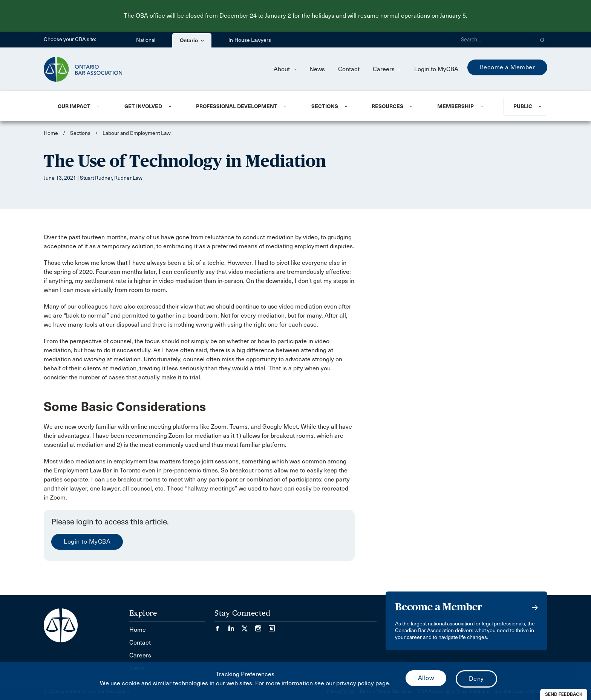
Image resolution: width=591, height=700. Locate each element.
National (146, 40)
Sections (325, 106)
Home (51, 133)
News (317, 69)
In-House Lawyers (250, 40)
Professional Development (237, 106)
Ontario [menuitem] (192, 40)
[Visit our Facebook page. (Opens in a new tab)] (221, 626)
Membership (455, 106)
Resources (387, 106)
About (285, 69)
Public (523, 106)
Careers (387, 69)
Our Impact (74, 106)
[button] (543, 40)
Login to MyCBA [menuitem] (436, 69)
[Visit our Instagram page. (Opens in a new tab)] (262, 626)
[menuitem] (82, 106)
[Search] (495, 40)
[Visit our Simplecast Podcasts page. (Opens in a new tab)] (272, 626)
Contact (349, 69)
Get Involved (143, 106)
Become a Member (508, 67)
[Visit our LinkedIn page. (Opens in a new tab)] (235, 626)
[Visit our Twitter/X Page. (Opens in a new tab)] (248, 626)
